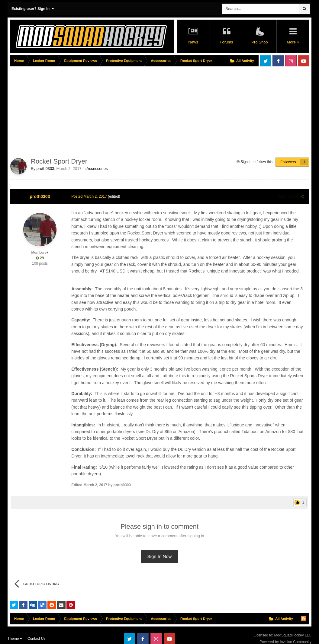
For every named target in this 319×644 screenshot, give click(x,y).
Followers (288, 162)
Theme (15, 632)
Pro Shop (259, 42)
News (193, 42)
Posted (88, 196)
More (293, 42)
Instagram (291, 61)
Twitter (266, 61)
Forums (226, 42)
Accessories (97, 169)
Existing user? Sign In (33, 9)
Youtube (304, 61)
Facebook (278, 61)
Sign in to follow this (256, 162)
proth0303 (45, 169)
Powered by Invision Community (286, 635)
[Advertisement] (120, 111)
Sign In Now (160, 550)
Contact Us (36, 632)
